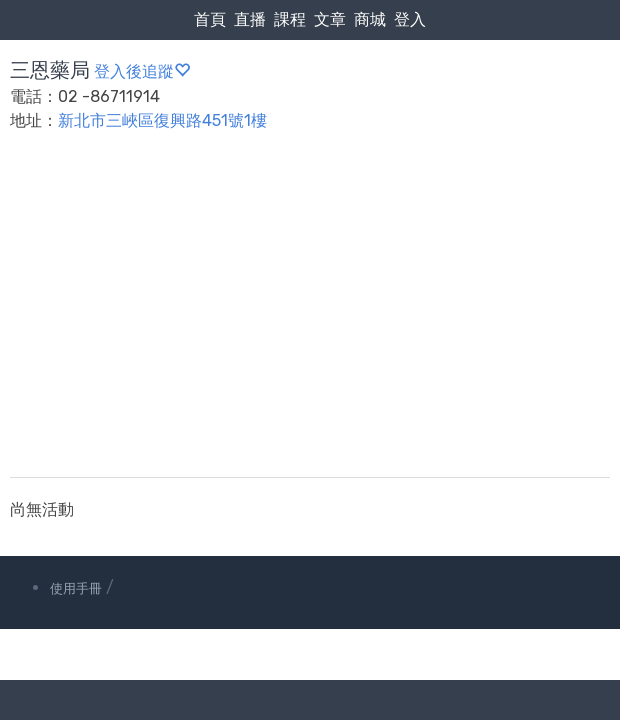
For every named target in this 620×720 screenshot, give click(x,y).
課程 (290, 19)
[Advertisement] (310, 317)
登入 (410, 19)
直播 (250, 19)
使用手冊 (76, 588)
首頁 (210, 19)
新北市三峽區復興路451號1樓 (162, 120)
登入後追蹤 (142, 71)
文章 (330, 19)
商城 (370, 19)
